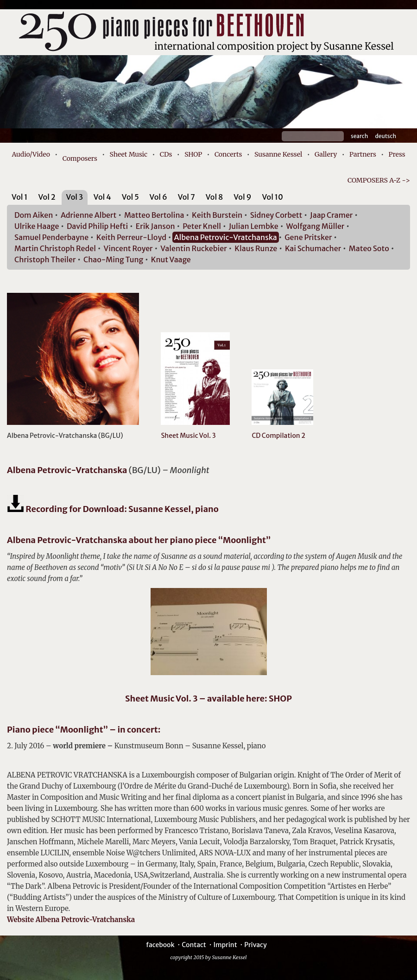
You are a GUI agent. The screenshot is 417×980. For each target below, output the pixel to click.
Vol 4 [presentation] (102, 197)
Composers (80, 158)
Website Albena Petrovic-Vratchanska (71, 920)
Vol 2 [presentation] (47, 197)
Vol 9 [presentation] (242, 197)
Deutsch (385, 136)
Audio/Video (31, 154)
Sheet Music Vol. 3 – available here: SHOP (208, 699)
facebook (160, 945)
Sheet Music (129, 154)
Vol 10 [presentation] (272, 197)
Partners (363, 154)
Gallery (326, 154)
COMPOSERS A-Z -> (379, 180)
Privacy (255, 945)
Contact (194, 945)
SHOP (193, 154)
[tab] (20, 199)
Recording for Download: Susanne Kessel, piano (113, 509)
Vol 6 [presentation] (158, 197)
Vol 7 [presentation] (186, 197)
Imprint (225, 945)
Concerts (228, 154)
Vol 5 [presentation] (130, 197)
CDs (166, 154)
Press (397, 154)
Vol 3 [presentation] (75, 197)
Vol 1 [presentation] (20, 197)
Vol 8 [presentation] (215, 197)
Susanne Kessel (278, 154)
